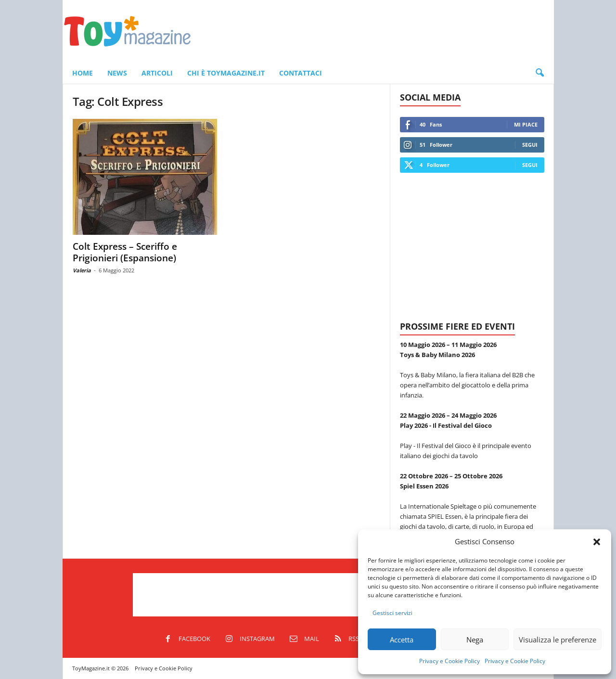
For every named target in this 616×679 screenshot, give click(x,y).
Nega (475, 640)
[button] (597, 542)
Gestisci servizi (392, 613)
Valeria (82, 270)
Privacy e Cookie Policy (449, 661)
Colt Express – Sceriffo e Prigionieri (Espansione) (125, 252)
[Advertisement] (379, 31)
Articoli (157, 73)
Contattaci (301, 73)
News (117, 73)
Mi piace (526, 124)
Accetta (402, 640)
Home (83, 73)
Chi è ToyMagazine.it (226, 73)
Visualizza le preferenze (558, 640)
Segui (530, 145)
